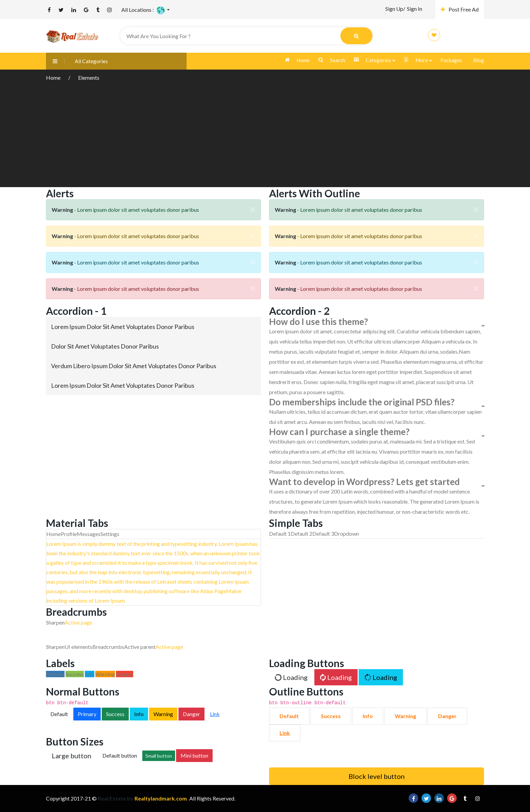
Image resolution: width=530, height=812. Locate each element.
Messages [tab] (89, 534)
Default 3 (323, 534)
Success (115, 714)
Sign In (415, 9)
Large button (71, 756)
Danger (191, 714)
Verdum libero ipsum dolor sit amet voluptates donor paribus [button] (134, 366)
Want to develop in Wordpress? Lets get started (364, 482)
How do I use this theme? (319, 322)
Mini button (194, 755)
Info (139, 714)
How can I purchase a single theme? (339, 432)
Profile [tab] (69, 534)
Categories (374, 60)
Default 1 (280, 534)
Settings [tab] (110, 534)
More (418, 60)
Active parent (140, 647)
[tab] (153, 327)
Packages (451, 60)
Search (332, 60)
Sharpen (55, 622)
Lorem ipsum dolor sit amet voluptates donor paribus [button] (123, 327)
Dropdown (346, 534)
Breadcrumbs (108, 647)
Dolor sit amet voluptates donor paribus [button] (105, 346)
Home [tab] (54, 534)
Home (297, 60)
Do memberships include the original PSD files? (362, 402)
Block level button (377, 776)
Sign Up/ (395, 9)
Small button (159, 756)
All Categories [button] (77, 61)
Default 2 (302, 534)
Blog (479, 60)
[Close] (252, 209)
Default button (120, 755)
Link (215, 714)
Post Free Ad (460, 9)
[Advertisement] (265, 133)
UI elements (78, 647)
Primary (87, 714)
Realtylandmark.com (160, 798)
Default (59, 714)
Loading (291, 677)
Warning (163, 714)
